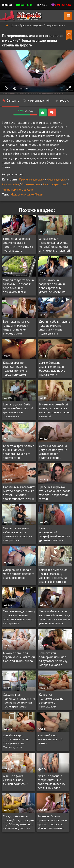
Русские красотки (54, 184)
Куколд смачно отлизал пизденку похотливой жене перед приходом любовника (15, 369)
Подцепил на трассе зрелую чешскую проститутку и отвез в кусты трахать (18, 245)
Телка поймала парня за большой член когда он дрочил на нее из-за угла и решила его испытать (55, 617)
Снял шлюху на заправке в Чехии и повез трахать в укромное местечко (52, 286)
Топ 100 (42, 5)
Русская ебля (10, 184)
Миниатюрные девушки (17, 189)
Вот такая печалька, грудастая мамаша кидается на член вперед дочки (17, 327)
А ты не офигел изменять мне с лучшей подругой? (15, 780)
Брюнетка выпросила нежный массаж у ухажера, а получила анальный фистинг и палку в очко (53, 576)
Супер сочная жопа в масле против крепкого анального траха (19, 574)
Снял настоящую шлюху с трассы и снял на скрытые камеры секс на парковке (19, 617)
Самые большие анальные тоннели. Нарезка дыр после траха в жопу (52, 368)
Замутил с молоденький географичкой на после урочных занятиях (54, 534)
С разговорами (31, 184)
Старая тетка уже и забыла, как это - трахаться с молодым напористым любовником (18, 534)
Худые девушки (57, 179)
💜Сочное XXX (61, 5)
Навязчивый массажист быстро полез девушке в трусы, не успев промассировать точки (19, 493)
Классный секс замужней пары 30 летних (50, 739)
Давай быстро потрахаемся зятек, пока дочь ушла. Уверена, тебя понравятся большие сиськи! (17, 741)
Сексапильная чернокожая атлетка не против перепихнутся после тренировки (19, 700)
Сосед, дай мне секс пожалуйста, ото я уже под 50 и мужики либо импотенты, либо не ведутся (18, 822)
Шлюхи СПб (24, 5)
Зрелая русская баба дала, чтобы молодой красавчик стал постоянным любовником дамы (18, 410)
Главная (7, 5)
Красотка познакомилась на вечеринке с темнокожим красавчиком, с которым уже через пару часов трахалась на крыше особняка (54, 701)
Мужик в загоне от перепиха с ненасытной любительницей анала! (19, 657)
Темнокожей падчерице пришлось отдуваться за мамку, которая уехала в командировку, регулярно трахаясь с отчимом (53, 659)
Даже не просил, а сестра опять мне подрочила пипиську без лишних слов (51, 782)
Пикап (39, 194)
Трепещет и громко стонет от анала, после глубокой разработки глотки (55, 493)
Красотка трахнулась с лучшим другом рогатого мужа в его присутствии (18, 452)
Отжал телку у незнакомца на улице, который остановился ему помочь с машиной (54, 245)
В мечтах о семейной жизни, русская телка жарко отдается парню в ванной (55, 410)
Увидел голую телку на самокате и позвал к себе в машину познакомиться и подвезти (18, 286)
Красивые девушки (32, 179)
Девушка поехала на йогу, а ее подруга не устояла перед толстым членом (53, 452)
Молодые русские (22, 194)
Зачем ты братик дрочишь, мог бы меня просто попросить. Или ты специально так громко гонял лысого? (52, 822)
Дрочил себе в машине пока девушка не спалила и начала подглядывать (54, 327)
